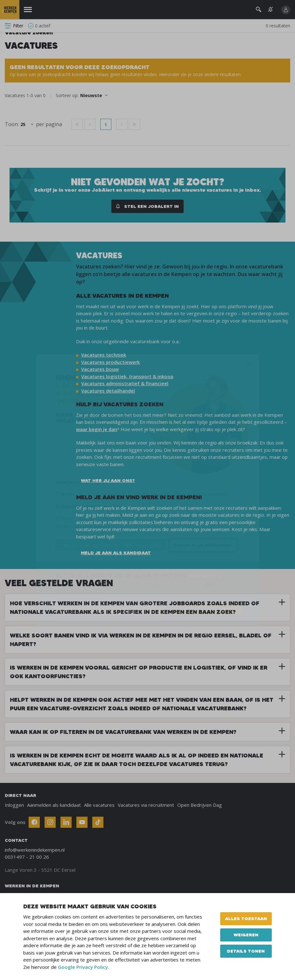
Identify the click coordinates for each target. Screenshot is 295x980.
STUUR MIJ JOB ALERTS (205, 609)
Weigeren (246, 935)
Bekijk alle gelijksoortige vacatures (111, 545)
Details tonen (246, 951)
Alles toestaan (246, 919)
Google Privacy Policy (83, 967)
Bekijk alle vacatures (203, 545)
